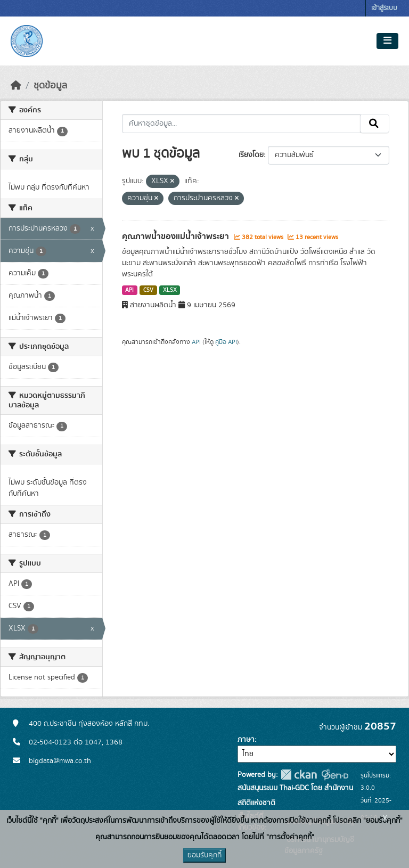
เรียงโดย (251, 155)
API (129, 290)
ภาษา (246, 740)
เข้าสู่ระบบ (384, 8)
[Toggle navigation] (387, 41)
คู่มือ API (226, 342)
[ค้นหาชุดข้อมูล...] (242, 124)
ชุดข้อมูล (50, 86)
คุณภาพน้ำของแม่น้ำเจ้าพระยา (177, 236)
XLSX (170, 290)
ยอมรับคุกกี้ (204, 855)
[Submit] (375, 124)
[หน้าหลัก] (16, 86)
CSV (148, 290)
